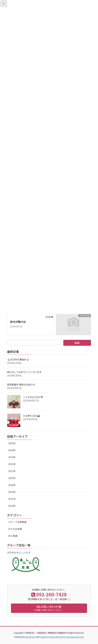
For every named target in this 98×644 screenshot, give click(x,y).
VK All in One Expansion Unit (71, 637)
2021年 (12, 471)
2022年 (12, 464)
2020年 (12, 478)
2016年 (12, 492)
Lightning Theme (48, 637)
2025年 (12, 443)
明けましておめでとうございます (24, 372)
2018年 (12, 485)
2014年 (12, 506)
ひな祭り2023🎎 (32, 416)
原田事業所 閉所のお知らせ (21, 385)
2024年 (12, 450)
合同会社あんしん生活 (19, 552)
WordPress (30, 637)
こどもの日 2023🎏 (33, 397)
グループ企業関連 (17, 522)
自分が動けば (18, 322)
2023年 (12, 457)
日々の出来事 (15, 529)
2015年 (12, 499)
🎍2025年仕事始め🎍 (18, 359)
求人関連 (13, 536)
